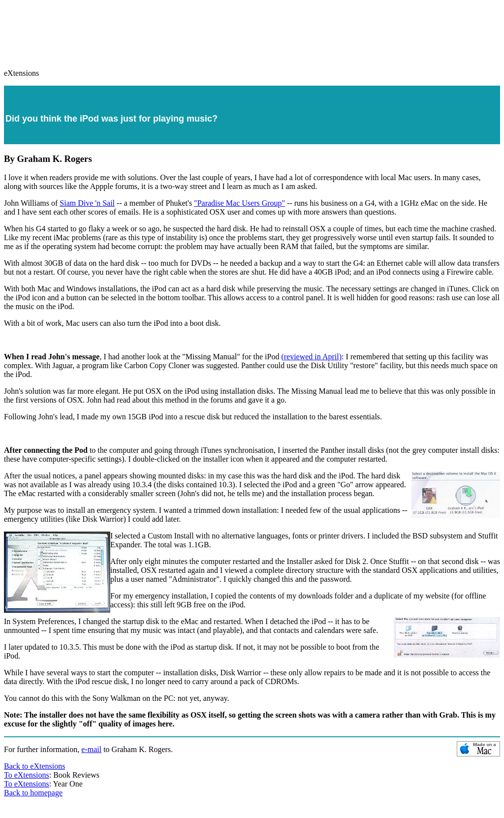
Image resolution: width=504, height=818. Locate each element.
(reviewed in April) (311, 357)
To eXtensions (27, 775)
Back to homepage (33, 793)
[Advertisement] (252, 30)
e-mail (91, 749)
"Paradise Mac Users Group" (239, 203)
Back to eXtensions (34, 766)
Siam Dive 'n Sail (87, 203)
